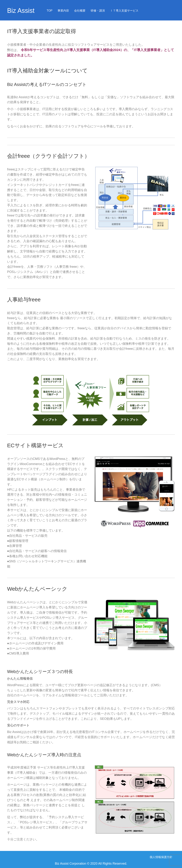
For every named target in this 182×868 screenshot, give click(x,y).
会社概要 (80, 11)
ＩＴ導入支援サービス (124, 11)
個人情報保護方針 (161, 857)
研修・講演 (98, 11)
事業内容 (63, 11)
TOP (49, 11)
